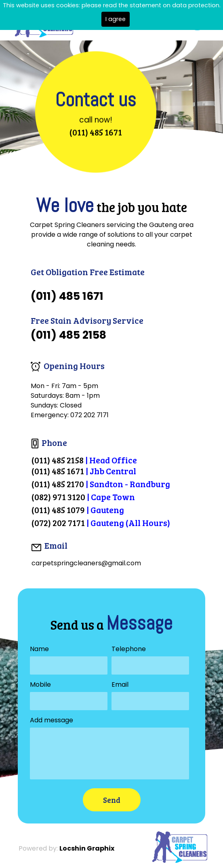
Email (120, 684)
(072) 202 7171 (58, 523)
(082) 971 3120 (58, 497)
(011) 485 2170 (58, 484)
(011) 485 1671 (96, 132)
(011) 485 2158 (58, 460)
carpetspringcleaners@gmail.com (86, 563)
